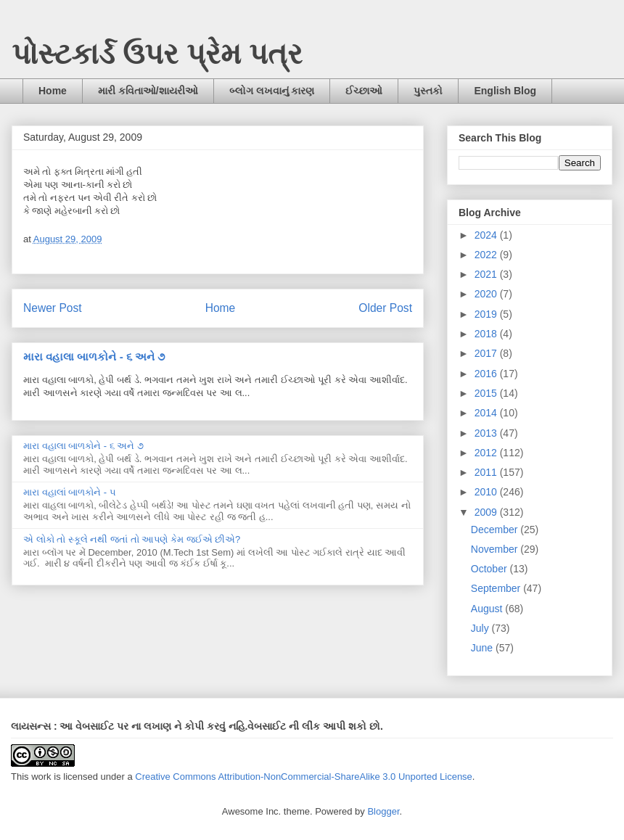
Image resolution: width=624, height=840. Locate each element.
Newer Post (53, 308)
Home (53, 91)
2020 (487, 294)
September (497, 588)
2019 (487, 314)
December (496, 530)
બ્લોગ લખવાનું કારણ (272, 91)
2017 (487, 353)
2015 (487, 393)
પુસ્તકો (428, 91)
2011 (487, 472)
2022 (487, 255)
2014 (487, 413)
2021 (487, 274)
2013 (487, 433)
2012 (487, 453)
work (41, 777)
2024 (487, 235)
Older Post (385, 308)
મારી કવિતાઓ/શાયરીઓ (148, 91)
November (496, 549)
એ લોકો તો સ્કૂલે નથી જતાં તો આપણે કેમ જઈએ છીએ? (132, 539)
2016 (487, 374)
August (488, 609)
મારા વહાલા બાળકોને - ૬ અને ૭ (94, 357)
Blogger (383, 811)
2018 (487, 334)
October (490, 569)
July (481, 628)
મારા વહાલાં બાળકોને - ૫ (70, 492)
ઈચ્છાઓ (364, 91)
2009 (487, 512)
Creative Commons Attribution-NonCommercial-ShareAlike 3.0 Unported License (304, 777)
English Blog (505, 91)
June (483, 648)
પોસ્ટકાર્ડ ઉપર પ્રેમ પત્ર (157, 54)
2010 (487, 492)
